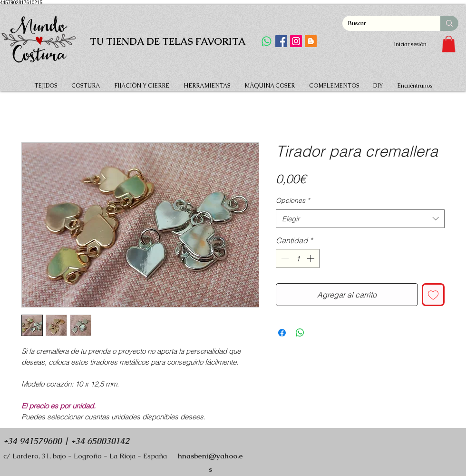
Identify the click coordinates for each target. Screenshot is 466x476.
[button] (449, 44)
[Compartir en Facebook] (282, 333)
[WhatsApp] (267, 41)
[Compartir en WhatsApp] (300, 333)
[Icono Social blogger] (311, 41)
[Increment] (311, 258)
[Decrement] (284, 258)
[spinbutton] (298, 258)
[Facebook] (281, 41)
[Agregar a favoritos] (433, 295)
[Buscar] (384, 24)
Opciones (293, 200)
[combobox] (360, 219)
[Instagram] (296, 41)
